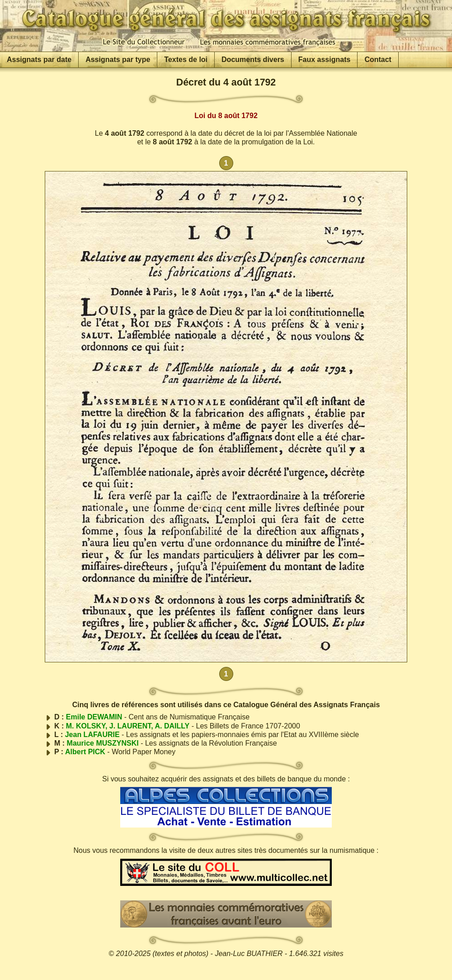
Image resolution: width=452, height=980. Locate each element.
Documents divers (253, 59)
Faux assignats (325, 59)
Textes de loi (186, 59)
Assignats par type (118, 59)
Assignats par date (39, 59)
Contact (378, 59)
